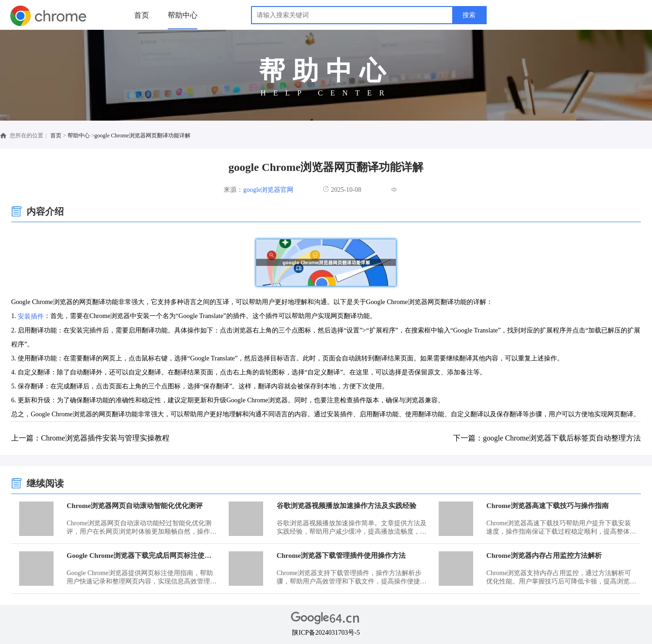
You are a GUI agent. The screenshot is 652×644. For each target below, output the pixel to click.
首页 (142, 15)
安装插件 (31, 316)
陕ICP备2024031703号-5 (326, 633)
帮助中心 (183, 15)
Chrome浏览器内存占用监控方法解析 (544, 556)
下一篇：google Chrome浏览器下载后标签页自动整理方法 (547, 438)
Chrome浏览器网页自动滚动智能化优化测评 (135, 506)
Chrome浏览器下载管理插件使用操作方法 (341, 556)
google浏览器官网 (268, 190)
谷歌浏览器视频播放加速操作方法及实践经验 (346, 506)
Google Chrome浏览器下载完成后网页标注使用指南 (142, 556)
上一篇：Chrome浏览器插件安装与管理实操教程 (90, 438)
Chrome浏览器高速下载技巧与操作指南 (547, 506)
